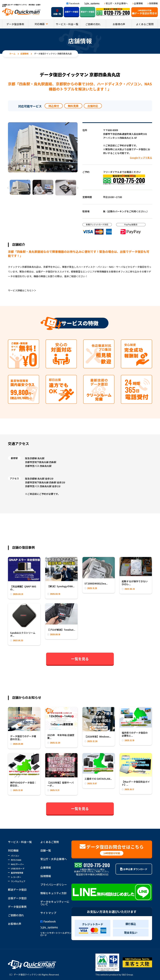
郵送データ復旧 (88, 12)
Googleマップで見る (141, 158)
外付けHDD (16, 860)
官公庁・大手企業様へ (117, 3)
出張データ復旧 (71, 12)
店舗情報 (24, 54)
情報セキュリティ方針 (54, 893)
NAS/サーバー (17, 864)
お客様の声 (119, 24)
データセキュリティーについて (55, 903)
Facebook (73, 3)
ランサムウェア (18, 881)
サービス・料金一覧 (67, 24)
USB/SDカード (18, 868)
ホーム (12, 54)
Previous (8, 188)
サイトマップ (48, 913)
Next (78, 188)
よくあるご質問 (145, 24)
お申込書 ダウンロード (134, 869)
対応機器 (40, 24)
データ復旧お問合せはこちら (112, 849)
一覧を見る (80, 659)
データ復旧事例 (15, 24)
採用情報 (153, 3)
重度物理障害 (17, 873)
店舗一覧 (57, 12)
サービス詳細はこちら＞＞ (22, 290)
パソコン (15, 856)
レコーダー (16, 877)
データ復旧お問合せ (145, 12)
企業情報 (138, 3)
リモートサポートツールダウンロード (56, 934)
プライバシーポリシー (54, 885)
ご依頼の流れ (93, 24)
